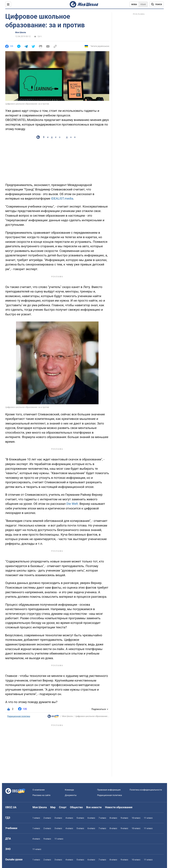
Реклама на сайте (41, 795)
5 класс (80, 818)
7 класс (102, 818)
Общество (76, 807)
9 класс (124, 818)
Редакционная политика (19, 716)
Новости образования (119, 807)
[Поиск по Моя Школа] (157, 4)
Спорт (63, 807)
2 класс (47, 818)
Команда (69, 790)
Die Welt (72, 504)
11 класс (148, 818)
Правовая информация (109, 790)
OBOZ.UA (11, 807)
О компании (39, 790)
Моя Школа (21, 32)
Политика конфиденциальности (146, 790)
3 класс (58, 818)
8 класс (113, 818)
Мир (53, 807)
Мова (134, 4)
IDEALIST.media (62, 198)
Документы (71, 795)
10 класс (136, 818)
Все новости (94, 807)
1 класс (36, 818)
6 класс (91, 818)
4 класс (69, 818)
